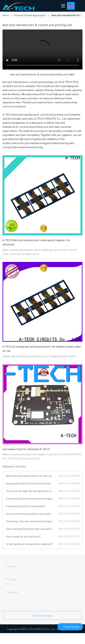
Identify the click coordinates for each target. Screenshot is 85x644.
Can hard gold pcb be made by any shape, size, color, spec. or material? (32, 498)
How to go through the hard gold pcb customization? (32, 491)
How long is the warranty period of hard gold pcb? (32, 521)
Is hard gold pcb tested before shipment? (29, 544)
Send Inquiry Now (42, 617)
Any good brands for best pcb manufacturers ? (32, 483)
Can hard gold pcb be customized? (26, 506)
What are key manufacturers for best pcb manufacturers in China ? (32, 476)
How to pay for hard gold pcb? (23, 536)
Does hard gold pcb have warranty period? (30, 529)
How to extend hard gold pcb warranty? (29, 514)
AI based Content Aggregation (30, 15)
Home (6, 15)
